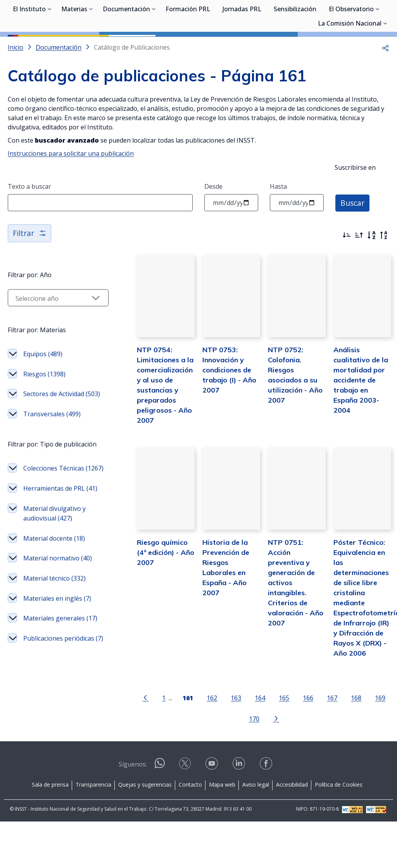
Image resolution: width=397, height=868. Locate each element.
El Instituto (29, 46)
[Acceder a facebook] (267, 812)
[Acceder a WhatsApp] (160, 813)
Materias (74, 46)
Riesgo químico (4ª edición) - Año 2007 (151, 598)
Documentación (126, 46)
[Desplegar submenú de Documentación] (154, 46)
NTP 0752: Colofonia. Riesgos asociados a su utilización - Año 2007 (291, 410)
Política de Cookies (339, 831)
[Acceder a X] (186, 812)
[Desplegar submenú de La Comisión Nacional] (385, 60)
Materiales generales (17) (54, 718)
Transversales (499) (52, 459)
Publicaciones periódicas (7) (43, 747)
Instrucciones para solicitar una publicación (71, 188)
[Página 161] (181, 744)
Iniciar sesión (360, 17)
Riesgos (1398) (44, 410)
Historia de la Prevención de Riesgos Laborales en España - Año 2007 (222, 608)
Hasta (278, 221)
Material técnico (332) (54, 663)
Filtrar (30, 268)
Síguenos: (133, 810)
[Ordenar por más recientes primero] (347, 270)
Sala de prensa (50, 831)
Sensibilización (295, 46)
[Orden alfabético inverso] (384, 270)
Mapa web (222, 831)
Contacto (190, 831)
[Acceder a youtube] (212, 812)
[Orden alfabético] (371, 270)
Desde (213, 221)
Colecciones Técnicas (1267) (54, 528)
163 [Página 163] (229, 744)
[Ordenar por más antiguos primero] (359, 270)
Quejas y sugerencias (145, 831)
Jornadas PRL (242, 46)
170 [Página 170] (247, 765)
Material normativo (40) (51, 638)
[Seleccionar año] (51, 333)
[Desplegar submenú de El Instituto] (50, 46)
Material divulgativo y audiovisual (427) (54, 588)
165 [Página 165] (277, 744)
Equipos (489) (43, 389)
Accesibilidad (292, 831)
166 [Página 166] (301, 744)
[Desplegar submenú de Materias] (91, 46)
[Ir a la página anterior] (138, 744)
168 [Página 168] (349, 744)
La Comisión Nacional (350, 61)
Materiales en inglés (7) (53, 688)
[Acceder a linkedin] (240, 812)
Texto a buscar (29, 221)
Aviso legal (256, 831)
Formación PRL (188, 46)
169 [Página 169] (373, 744)
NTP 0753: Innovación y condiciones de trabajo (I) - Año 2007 (218, 410)
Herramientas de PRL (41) (54, 558)
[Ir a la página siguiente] (269, 764)
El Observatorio (351, 46)
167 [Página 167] (325, 744)
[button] (385, 82)
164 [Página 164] (253, 744)
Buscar (353, 237)
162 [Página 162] (205, 744)
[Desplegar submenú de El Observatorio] (378, 46)
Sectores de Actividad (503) (54, 434)
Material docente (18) (54, 613)
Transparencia (93, 831)
